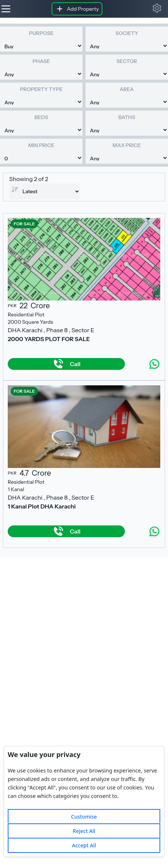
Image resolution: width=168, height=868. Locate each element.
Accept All (84, 845)
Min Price (41, 145)
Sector (127, 61)
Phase (41, 61)
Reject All (84, 831)
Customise (84, 817)
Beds (41, 117)
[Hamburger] (6, 9)
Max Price (127, 145)
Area (127, 89)
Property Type (41, 89)
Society (127, 33)
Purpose (41, 33)
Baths (127, 117)
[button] (157, 8)
